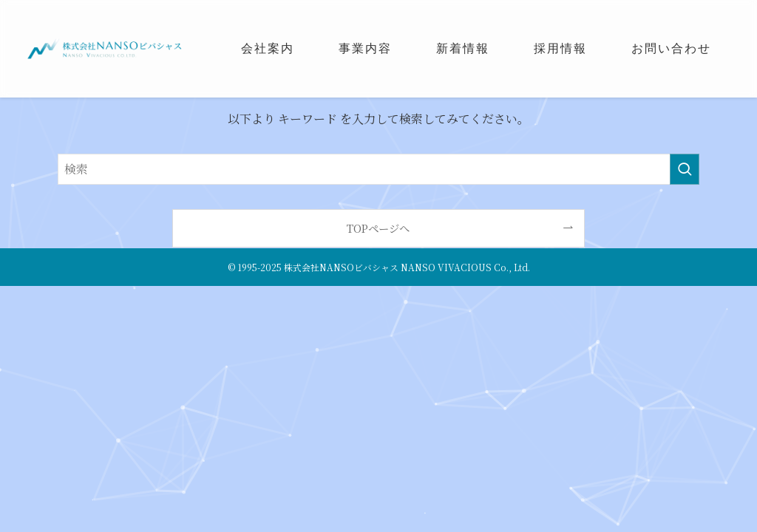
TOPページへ (378, 228)
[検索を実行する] (685, 169)
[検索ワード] (378, 169)
